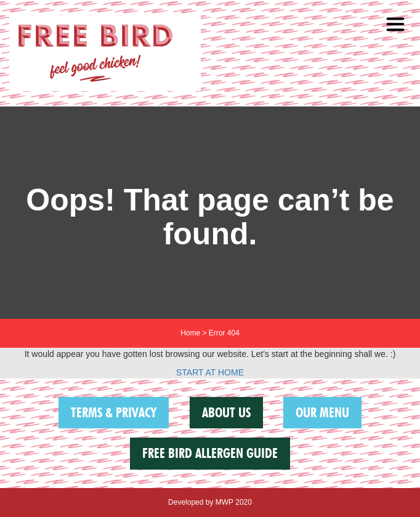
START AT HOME (210, 372)
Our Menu (322, 412)
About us (226, 412)
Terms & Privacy (114, 412)
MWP (224, 502)
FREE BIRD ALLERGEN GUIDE (210, 453)
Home (190, 333)
